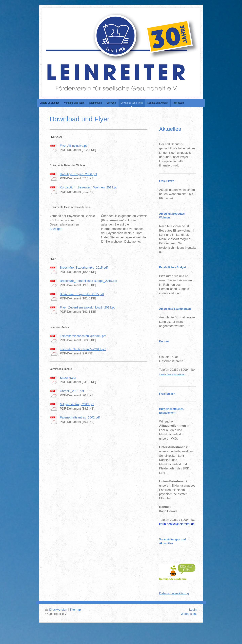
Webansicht (189, 614)
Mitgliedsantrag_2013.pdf (77, 404)
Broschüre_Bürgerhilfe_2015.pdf (82, 294)
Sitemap (75, 610)
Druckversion (57, 610)
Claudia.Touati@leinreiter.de (172, 374)
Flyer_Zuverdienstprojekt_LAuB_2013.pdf (88, 307)
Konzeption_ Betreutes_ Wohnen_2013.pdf (89, 187)
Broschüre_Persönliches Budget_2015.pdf (88, 281)
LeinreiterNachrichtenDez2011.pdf (83, 349)
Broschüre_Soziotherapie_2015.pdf (84, 268)
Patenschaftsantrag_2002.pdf (80, 417)
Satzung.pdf (68, 378)
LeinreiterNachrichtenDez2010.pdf (83, 336)
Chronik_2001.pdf (72, 391)
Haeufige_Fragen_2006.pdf (78, 174)
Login (193, 610)
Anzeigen (56, 229)
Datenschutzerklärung (174, 593)
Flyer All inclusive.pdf (74, 146)
